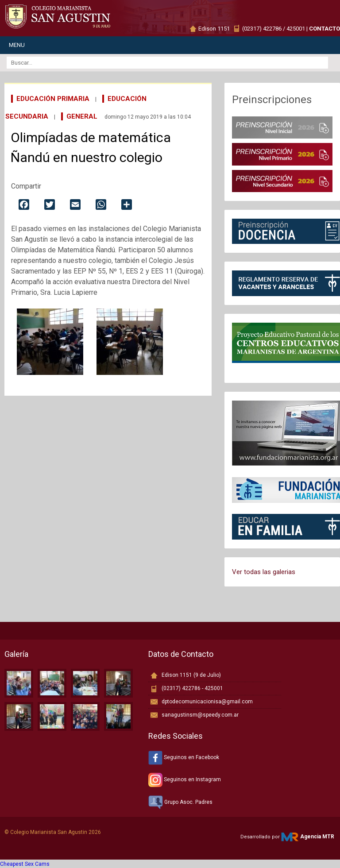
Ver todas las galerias (264, 572)
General (82, 116)
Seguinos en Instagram (185, 779)
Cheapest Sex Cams (25, 864)
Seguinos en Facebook (184, 757)
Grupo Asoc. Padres (180, 802)
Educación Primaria (53, 99)
